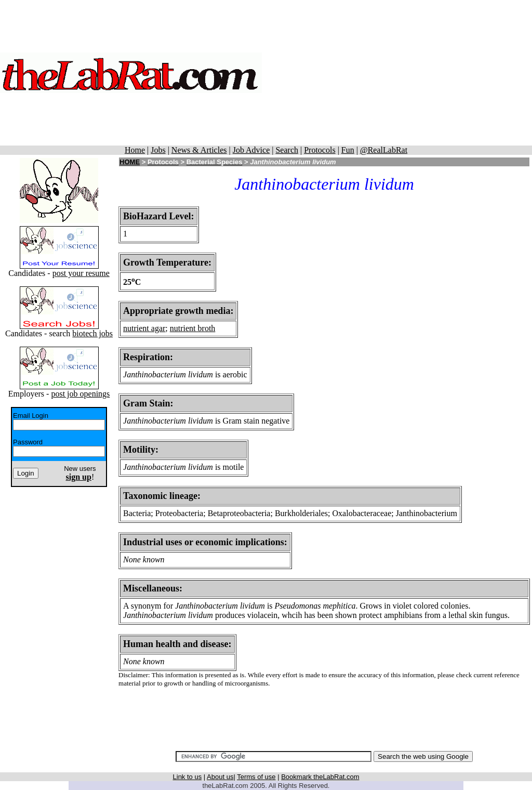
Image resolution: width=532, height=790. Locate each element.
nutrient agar (144, 328)
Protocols (320, 150)
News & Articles (199, 150)
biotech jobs (92, 333)
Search (287, 150)
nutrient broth (193, 328)
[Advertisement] (397, 73)
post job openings (80, 394)
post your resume (81, 273)
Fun (348, 150)
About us (220, 777)
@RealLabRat (384, 150)
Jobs (158, 150)
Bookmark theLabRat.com (320, 777)
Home (135, 150)
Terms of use (256, 777)
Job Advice (251, 150)
